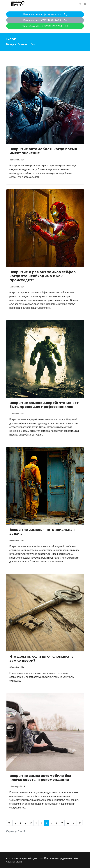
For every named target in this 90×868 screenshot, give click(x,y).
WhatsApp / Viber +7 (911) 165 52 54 (45, 26)
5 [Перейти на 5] (41, 823)
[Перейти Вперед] (74, 823)
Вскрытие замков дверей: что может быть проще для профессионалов (44, 405)
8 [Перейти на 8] (57, 823)
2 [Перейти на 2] (26, 823)
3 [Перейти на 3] (31, 823)
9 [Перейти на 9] (62, 823)
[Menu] (6, 4)
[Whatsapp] (80, 4)
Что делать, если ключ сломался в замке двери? (41, 658)
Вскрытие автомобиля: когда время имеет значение (43, 151)
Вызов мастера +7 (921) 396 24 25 (45, 20)
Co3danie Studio (14, 862)
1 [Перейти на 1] (20, 823)
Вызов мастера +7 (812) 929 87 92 (45, 14)
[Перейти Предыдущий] (15, 823)
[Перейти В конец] (79, 823)
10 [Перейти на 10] (68, 823)
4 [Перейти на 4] (36, 823)
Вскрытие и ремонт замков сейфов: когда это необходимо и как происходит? (43, 276)
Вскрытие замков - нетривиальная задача (42, 532)
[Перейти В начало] (9, 823)
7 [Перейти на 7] (52, 823)
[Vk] (85, 4)
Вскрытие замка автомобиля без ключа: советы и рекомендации (40, 778)
